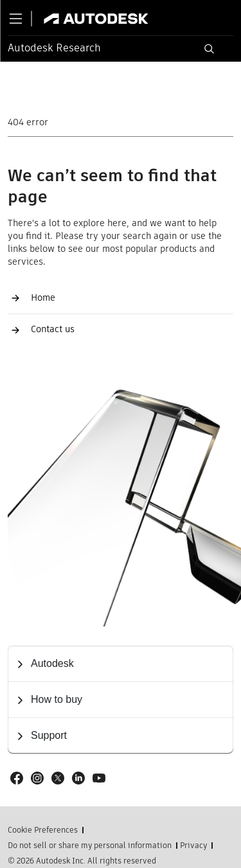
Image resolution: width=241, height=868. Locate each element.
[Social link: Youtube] (99, 778)
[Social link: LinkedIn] (78, 778)
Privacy (193, 846)
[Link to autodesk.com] (108, 19)
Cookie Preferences (43, 830)
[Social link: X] (58, 778)
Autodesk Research (54, 48)
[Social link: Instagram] (37, 778)
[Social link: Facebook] (17, 778)
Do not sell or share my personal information (90, 846)
